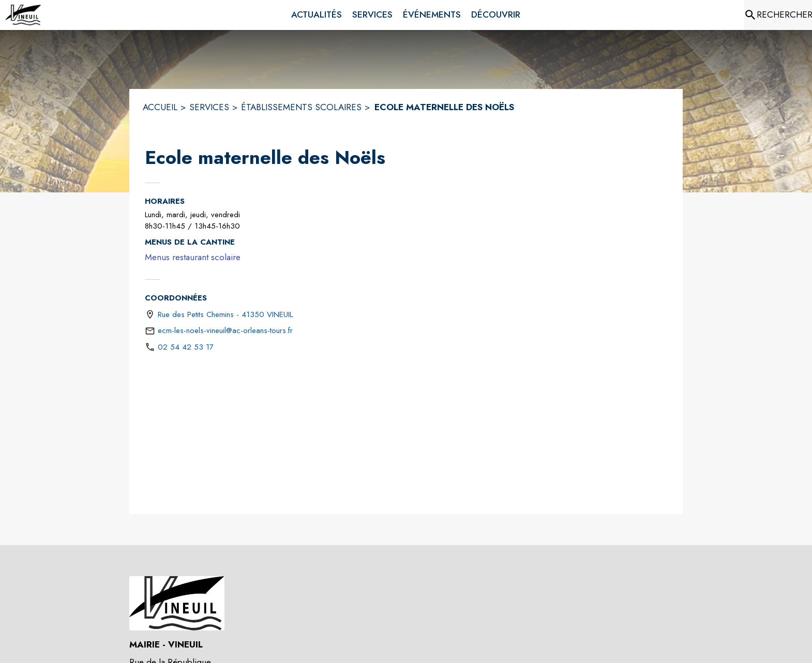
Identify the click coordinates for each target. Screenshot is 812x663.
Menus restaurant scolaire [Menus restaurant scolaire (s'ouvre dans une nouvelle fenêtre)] (193, 257)
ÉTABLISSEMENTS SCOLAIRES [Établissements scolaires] (301, 107)
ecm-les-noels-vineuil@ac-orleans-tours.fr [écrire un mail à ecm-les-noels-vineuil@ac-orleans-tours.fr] (225, 330)
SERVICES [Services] (209, 107)
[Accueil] (23, 15)
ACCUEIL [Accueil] (160, 107)
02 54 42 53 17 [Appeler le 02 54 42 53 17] (186, 347)
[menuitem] (317, 15)
